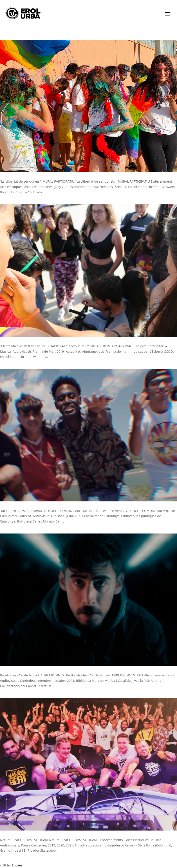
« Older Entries (11, 865)
